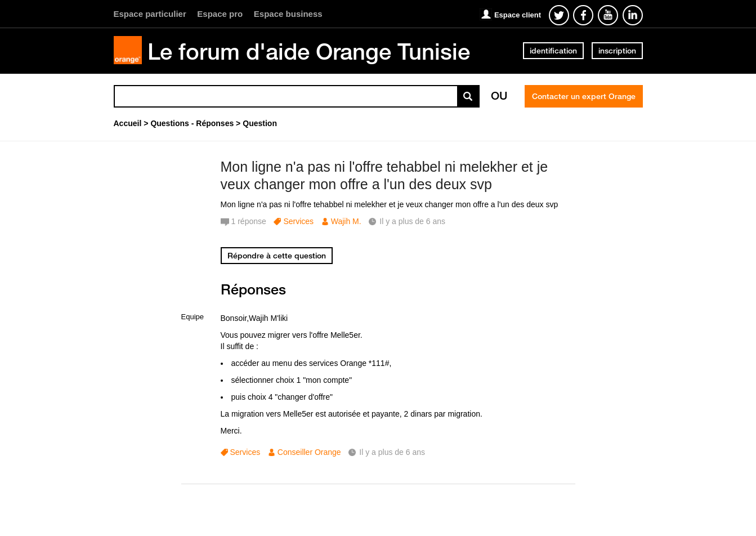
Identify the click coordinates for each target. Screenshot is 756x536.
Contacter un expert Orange (584, 96)
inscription (617, 51)
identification (553, 51)
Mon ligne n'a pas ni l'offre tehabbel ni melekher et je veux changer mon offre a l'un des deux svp (384, 175)
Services (298, 221)
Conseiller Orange (309, 452)
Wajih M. (346, 221)
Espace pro (220, 14)
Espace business (288, 14)
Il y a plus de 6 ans (392, 452)
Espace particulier (150, 14)
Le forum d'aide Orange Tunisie (309, 51)
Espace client (518, 15)
